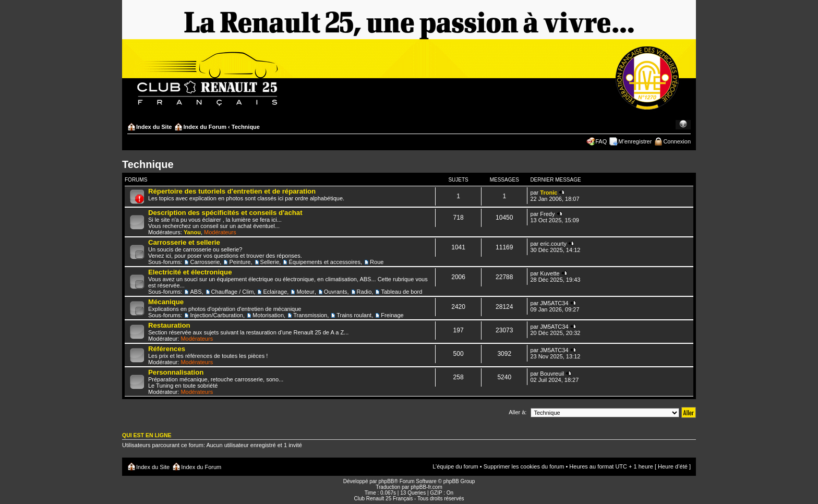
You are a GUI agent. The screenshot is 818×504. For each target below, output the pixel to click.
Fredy (547, 214)
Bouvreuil (552, 374)
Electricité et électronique (190, 272)
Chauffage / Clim (233, 292)
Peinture (240, 262)
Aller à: (518, 412)
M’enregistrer (635, 141)
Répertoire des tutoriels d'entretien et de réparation (232, 191)
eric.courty (553, 244)
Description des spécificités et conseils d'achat (225, 213)
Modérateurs (220, 232)
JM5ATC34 (554, 303)
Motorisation (268, 315)
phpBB (386, 481)
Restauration (169, 325)
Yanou (192, 232)
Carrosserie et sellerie (184, 242)
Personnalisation (176, 372)
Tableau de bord (401, 292)
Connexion (677, 141)
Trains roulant (354, 315)
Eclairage (275, 292)
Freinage (392, 315)
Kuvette (550, 273)
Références (167, 349)
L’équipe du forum (455, 466)
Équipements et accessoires (324, 262)
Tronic (549, 193)
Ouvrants (336, 292)
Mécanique (166, 302)
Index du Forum (205, 127)
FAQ (601, 141)
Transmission (310, 315)
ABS (196, 292)
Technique (246, 127)
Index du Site (154, 127)
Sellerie (270, 262)
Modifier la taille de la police (683, 125)
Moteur (305, 292)
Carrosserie (205, 262)
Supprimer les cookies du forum (524, 466)
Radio (364, 292)
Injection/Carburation (216, 315)
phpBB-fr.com (426, 487)
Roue (377, 262)
